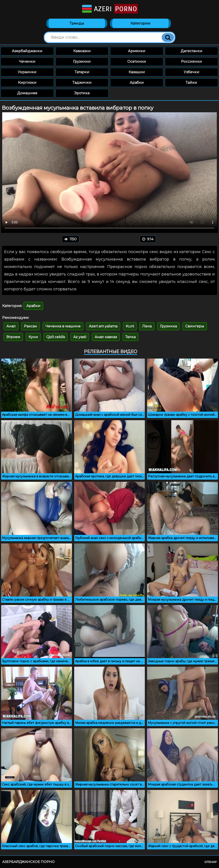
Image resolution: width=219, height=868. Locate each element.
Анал (11, 326)
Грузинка (168, 326)
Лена (147, 326)
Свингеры (195, 326)
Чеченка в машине (63, 326)
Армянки (137, 51)
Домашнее (27, 93)
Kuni (130, 326)
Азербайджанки (27, 51)
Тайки (191, 83)
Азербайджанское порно (28, 862)
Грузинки (82, 62)
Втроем (13, 337)
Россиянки (191, 62)
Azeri (110, 9)
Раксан (31, 326)
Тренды (77, 23)
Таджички (82, 83)
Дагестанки (191, 51)
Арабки (137, 83)
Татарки (82, 72)
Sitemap (211, 862)
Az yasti (80, 337)
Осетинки (137, 62)
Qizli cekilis (56, 337)
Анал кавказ (106, 337)
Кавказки (82, 51)
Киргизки (27, 83)
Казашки (137, 72)
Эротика (82, 93)
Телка (130, 337)
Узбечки (191, 72)
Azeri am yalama (103, 326)
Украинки (27, 72)
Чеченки (27, 62)
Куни (33, 337)
